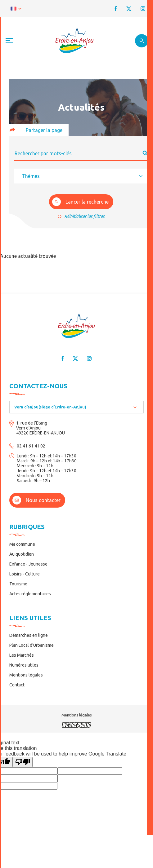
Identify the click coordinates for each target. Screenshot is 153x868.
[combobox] (81, 176)
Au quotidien (22, 554)
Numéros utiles (24, 665)
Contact (17, 685)
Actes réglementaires (30, 594)
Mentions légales (26, 675)
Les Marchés (22, 655)
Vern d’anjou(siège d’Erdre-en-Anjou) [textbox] (50, 407)
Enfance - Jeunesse (28, 564)
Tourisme (18, 584)
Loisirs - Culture (25, 574)
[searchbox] (81, 176)
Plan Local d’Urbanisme (31, 645)
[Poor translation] (23, 762)
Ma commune (22, 544)
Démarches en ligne (29, 635)
